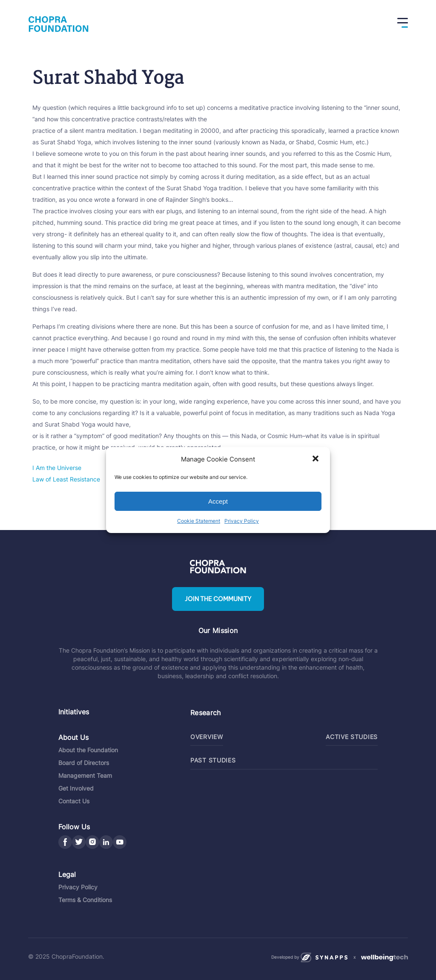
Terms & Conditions (85, 899)
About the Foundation (88, 749)
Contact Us (74, 800)
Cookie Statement (199, 521)
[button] (316, 459)
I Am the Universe (57, 468)
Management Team (85, 775)
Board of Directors (84, 762)
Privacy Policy (242, 521)
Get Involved (76, 787)
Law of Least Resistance (66, 479)
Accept (218, 501)
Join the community (218, 599)
